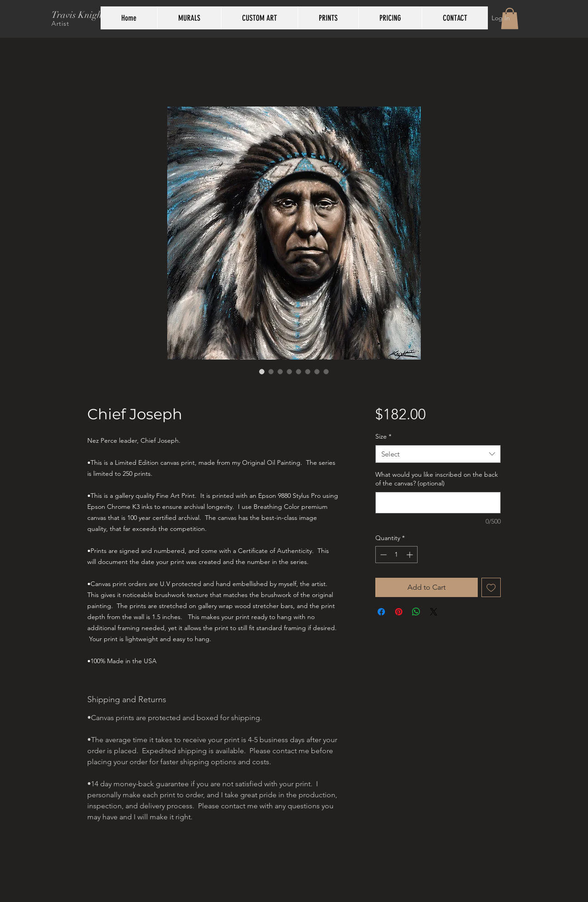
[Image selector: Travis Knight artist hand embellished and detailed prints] (317, 372)
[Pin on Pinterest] (399, 612)
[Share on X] (434, 612)
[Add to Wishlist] (491, 587)
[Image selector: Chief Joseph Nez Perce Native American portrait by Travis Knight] (262, 372)
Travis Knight (78, 15)
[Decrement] (382, 555)
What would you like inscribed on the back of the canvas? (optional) (437, 479)
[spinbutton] (396, 555)
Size (383, 436)
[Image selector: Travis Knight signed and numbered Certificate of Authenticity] (326, 372)
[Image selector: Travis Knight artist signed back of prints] (308, 372)
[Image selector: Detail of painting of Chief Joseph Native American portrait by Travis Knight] (280, 372)
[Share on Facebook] (381, 612)
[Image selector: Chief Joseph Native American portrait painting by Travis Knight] (271, 372)
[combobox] (438, 454)
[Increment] (410, 555)
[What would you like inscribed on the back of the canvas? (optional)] (438, 503)
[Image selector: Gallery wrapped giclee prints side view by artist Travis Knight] (299, 372)
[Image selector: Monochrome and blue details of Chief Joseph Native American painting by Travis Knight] (289, 372)
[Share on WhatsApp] (416, 612)
